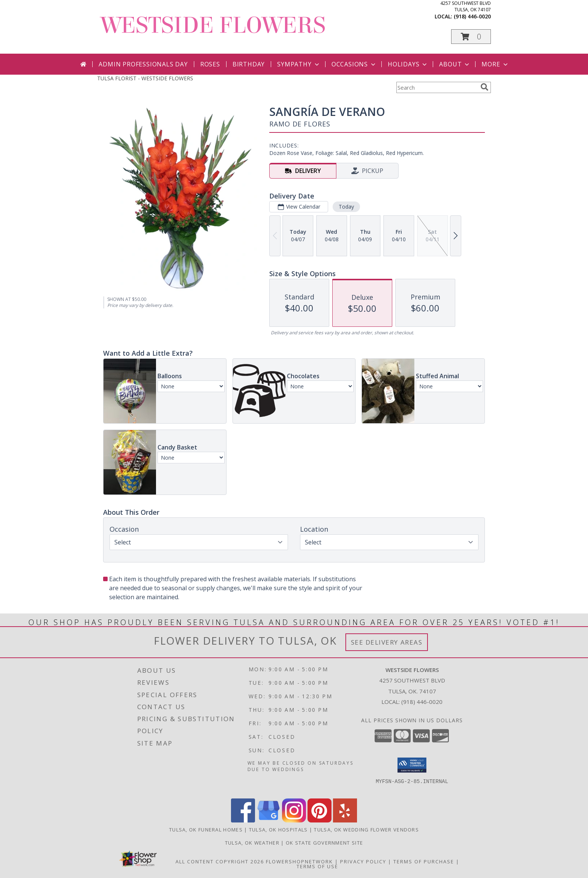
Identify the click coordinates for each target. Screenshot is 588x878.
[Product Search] (437, 87)
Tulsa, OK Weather (252, 843)
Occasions (354, 64)
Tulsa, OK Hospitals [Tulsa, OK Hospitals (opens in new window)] (278, 830)
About (455, 64)
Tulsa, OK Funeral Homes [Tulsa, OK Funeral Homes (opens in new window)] (206, 830)
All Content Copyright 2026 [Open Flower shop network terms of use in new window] (220, 861)
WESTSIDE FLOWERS (213, 25)
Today (346, 207)
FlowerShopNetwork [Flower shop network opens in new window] (299, 861)
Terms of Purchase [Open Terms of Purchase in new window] (424, 861)
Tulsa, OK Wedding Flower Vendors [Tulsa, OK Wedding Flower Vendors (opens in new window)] (366, 830)
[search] (484, 87)
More (495, 64)
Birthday (249, 64)
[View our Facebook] (243, 820)
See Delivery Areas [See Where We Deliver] (387, 642)
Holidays (408, 64)
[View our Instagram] (294, 820)
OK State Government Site (324, 843)
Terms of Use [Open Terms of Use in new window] (317, 866)
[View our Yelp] (345, 820)
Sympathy (299, 64)
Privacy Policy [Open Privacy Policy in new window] (363, 861)
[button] (471, 37)
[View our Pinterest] (319, 820)
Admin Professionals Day (143, 64)
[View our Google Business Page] (268, 820)
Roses (210, 64)
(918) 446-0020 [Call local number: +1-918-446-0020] (472, 16)
